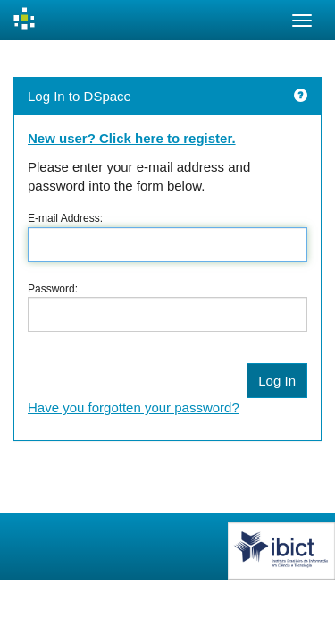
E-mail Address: (65, 218)
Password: (53, 289)
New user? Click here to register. (132, 138)
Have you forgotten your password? (134, 407)
